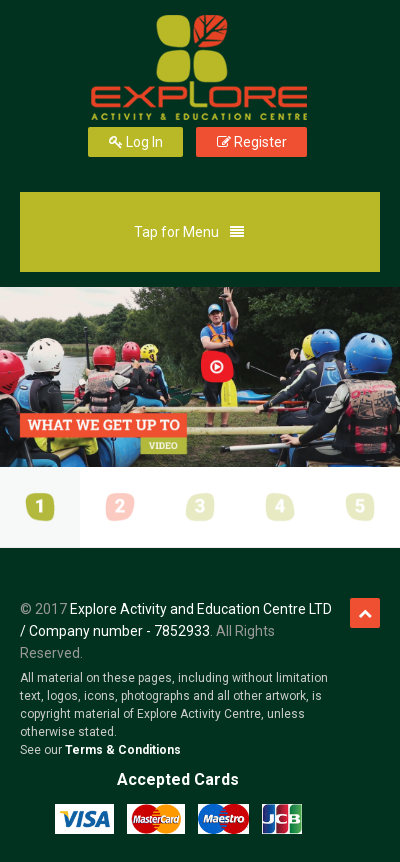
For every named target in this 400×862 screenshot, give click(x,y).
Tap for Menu (193, 239)
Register (251, 142)
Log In (135, 142)
